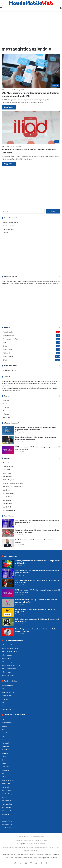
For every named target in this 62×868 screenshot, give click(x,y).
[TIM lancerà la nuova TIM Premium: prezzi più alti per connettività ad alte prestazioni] (8, 450)
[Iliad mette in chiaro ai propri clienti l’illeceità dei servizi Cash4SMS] (31, 128)
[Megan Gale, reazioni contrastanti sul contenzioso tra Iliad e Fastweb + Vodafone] (8, 632)
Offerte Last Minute (8, 675)
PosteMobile (6, 750)
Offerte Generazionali (9, 669)
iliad (3, 729)
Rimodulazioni (6, 709)
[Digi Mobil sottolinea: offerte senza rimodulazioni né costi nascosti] (8, 543)
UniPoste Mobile (7, 824)
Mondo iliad (7, 500)
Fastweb (4, 733)
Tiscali (4, 757)
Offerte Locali (6, 672)
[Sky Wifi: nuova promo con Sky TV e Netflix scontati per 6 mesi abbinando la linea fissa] (8, 603)
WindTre (4, 726)
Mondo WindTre (8, 497)
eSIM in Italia (7, 473)
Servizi (5, 346)
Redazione (7, 854)
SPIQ (3, 818)
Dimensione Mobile (8, 780)
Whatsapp (6, 414)
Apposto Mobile (7, 821)
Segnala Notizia (23, 854)
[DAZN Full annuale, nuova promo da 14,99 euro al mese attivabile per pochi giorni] (8, 622)
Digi (3, 773)
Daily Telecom (6, 801)
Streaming (5, 699)
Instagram (6, 417)
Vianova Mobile (7, 804)
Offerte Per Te (6, 658)
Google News (7, 404)
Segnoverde (5, 787)
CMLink (4, 797)
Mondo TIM (7, 490)
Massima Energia (7, 794)
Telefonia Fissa (8, 349)
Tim (3, 719)
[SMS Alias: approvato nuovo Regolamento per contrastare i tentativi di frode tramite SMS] (31, 71)
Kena (3, 736)
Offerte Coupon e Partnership (11, 665)
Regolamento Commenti (44, 854)
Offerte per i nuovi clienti (10, 648)
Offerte (5, 360)
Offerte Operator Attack (9, 652)
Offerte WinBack (7, 655)
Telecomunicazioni (9, 335)
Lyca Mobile (6, 770)
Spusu (4, 763)
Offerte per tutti (7, 645)
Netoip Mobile (6, 807)
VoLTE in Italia (8, 476)
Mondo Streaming (9, 510)
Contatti (6, 233)
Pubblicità (54, 858)
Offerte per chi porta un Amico (12, 662)
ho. (3, 740)
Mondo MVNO (8, 504)
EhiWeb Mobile (7, 811)
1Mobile (4, 777)
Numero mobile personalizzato (13, 483)
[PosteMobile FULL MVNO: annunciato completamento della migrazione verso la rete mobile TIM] (8, 430)
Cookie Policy (9, 858)
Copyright (22, 844)
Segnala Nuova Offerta (10, 222)
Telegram (6, 400)
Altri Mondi (7, 353)
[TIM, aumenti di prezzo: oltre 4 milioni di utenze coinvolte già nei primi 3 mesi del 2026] (8, 523)
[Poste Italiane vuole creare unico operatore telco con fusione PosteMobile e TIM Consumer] (8, 440)
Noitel (4, 760)
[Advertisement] (31, 28)
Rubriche (32, 854)
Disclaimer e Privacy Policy (23, 858)
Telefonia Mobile (8, 356)
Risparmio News (8, 463)
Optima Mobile (6, 784)
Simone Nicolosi (8, 90)
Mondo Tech (7, 507)
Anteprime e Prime (9, 332)
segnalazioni (6, 386)
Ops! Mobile (6, 814)
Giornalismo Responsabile (41, 858)
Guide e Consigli (8, 229)
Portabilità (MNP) (9, 466)
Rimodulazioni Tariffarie (11, 339)
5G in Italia (6, 470)
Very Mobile (5, 743)
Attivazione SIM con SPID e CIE (13, 487)
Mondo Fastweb (8, 493)
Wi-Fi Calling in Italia (10, 480)
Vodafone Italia (7, 723)
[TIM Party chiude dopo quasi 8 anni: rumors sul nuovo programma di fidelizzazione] (8, 564)
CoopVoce (5, 753)
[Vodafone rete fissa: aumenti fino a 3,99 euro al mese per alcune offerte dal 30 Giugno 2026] (8, 533)
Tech (5, 342)
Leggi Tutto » (9, 107)
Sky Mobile (5, 746)
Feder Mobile (6, 767)
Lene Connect (6, 790)
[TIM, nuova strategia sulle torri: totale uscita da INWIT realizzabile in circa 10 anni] (8, 583)
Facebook (6, 407)
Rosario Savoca (8, 147)
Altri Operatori (6, 828)
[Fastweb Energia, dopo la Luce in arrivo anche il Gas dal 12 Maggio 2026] (8, 612)
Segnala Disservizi (9, 226)
